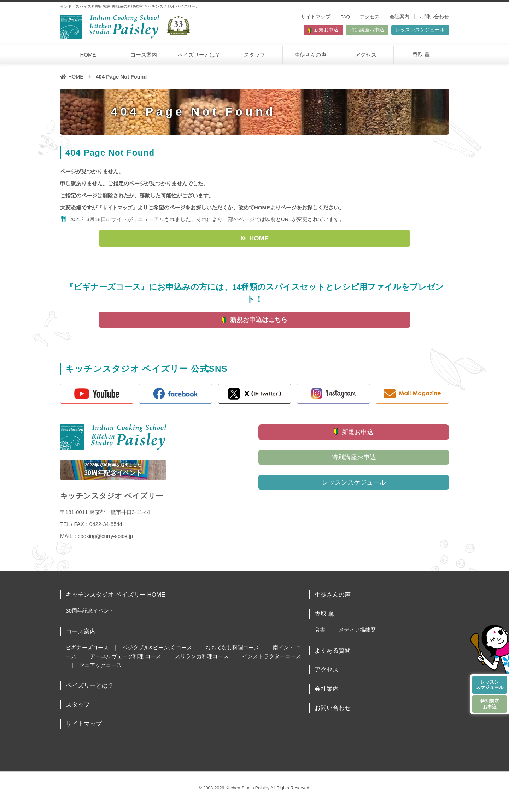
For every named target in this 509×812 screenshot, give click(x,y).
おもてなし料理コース (242, 655)
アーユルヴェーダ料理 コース (143, 663)
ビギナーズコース (88, 655)
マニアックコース (131, 672)
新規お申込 (287, 31)
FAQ (345, 17)
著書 (320, 638)
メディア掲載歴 (360, 638)
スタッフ (255, 57)
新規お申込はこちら (259, 325)
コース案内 (144, 57)
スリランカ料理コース (224, 663)
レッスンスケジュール (412, 31)
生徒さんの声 (310, 57)
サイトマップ (316, 17)
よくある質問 (334, 658)
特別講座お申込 (343, 31)
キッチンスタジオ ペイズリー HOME (118, 603)
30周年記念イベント (92, 619)
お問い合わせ (434, 17)
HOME (88, 57)
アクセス (370, 17)
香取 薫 (421, 57)
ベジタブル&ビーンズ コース (162, 655)
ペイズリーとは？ (199, 57)
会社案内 (399, 17)
